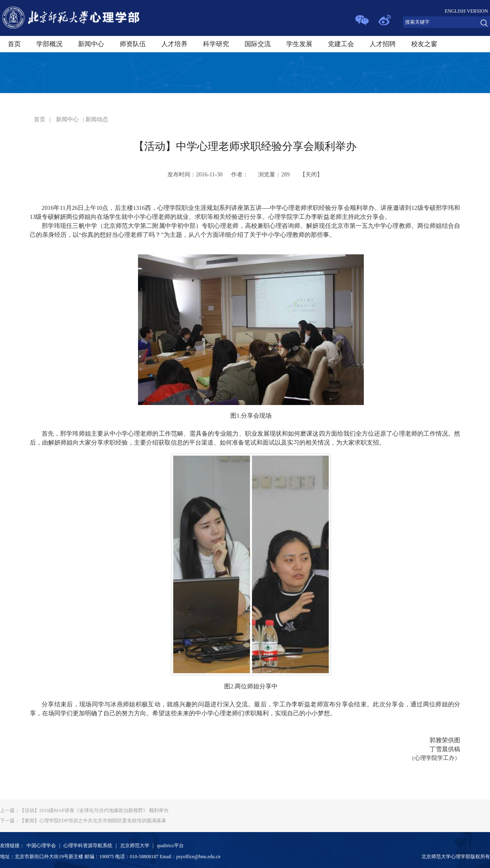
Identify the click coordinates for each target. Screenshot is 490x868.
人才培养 (174, 44)
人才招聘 (383, 44)
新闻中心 (91, 44)
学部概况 (49, 44)
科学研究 (216, 44)
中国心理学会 (41, 846)
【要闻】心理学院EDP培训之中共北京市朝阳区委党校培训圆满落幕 (83, 821)
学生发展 (299, 44)
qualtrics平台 (170, 846)
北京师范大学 (135, 846)
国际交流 (258, 44)
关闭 (311, 175)
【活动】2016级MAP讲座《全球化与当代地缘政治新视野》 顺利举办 (84, 810)
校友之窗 (424, 44)
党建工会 (341, 44)
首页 (14, 44)
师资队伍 (133, 44)
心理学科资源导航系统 (88, 846)
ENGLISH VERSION (466, 11)
